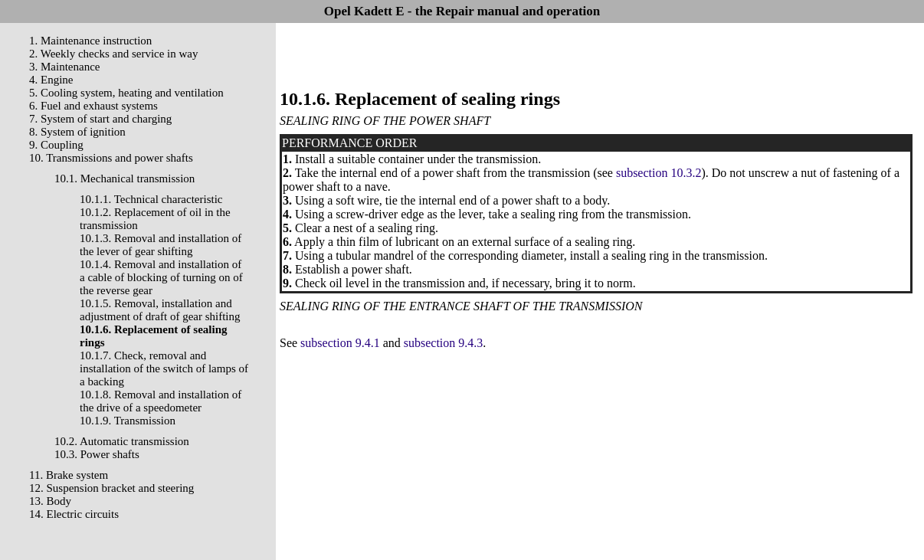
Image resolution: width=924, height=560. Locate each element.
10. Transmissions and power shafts (111, 158)
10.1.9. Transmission (128, 421)
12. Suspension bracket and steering (111, 488)
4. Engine (51, 80)
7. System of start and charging (100, 119)
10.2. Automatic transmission (122, 441)
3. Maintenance (64, 67)
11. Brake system (69, 475)
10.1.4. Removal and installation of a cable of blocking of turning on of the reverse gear (161, 277)
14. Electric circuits (74, 514)
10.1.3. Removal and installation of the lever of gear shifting (161, 245)
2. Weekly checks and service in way (114, 54)
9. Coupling (56, 145)
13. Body (50, 501)
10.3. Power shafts (97, 454)
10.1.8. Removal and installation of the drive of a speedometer (161, 401)
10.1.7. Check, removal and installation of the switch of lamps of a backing (164, 368)
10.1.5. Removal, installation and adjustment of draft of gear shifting (160, 310)
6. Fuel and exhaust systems (93, 106)
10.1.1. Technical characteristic (151, 199)
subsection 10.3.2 (659, 173)
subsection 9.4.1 (340, 343)
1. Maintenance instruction (90, 41)
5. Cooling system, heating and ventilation (126, 93)
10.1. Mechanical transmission (125, 178)
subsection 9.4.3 (444, 343)
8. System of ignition (77, 132)
